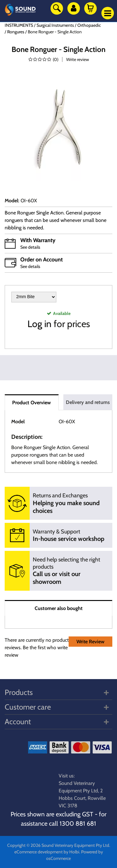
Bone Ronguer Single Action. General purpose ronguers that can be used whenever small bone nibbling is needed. (56, 220)
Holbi (74, 852)
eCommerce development (39, 852)
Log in (39, 324)
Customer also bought (59, 608)
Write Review (90, 642)
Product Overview (32, 403)
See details (30, 247)
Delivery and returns (88, 402)
